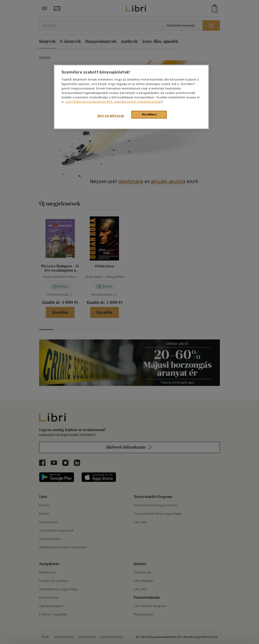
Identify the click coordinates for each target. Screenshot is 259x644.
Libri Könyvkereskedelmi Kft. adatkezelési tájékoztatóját (114, 102)
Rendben (149, 114)
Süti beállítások (111, 116)
